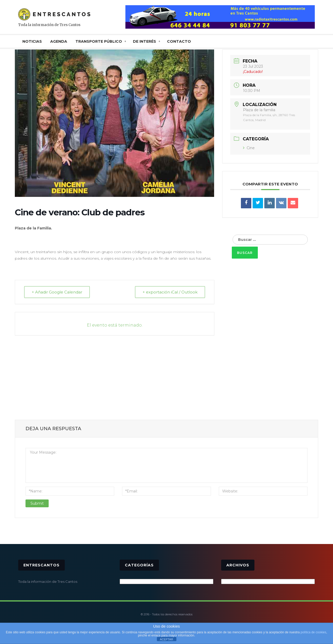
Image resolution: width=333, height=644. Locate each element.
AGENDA (59, 41)
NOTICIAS (32, 41)
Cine (249, 148)
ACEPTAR (166, 639)
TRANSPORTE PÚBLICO (99, 41)
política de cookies (313, 632)
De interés (145, 41)
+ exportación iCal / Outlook (170, 292)
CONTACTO (179, 41)
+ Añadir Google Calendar (57, 292)
